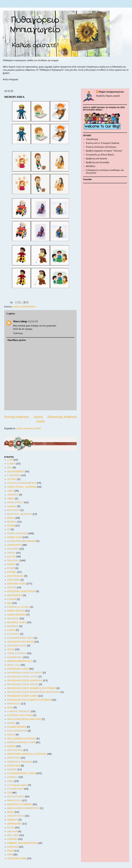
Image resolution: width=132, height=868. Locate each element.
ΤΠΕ (9, 793)
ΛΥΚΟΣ (11, 650)
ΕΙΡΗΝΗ (11, 564)
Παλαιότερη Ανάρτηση (62, 417)
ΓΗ (9, 530)
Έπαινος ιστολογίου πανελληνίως (101, 147)
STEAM (11, 851)
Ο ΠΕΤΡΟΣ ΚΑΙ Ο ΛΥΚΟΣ (20, 715)
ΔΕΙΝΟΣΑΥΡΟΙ (14, 545)
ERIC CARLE (13, 835)
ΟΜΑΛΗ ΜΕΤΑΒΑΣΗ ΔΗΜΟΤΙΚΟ (24, 719)
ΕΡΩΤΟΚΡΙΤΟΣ (15, 596)
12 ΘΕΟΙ (11, 464)
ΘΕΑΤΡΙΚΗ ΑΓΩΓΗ (17, 623)
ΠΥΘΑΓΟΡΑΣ (14, 766)
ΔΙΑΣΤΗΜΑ (13, 549)
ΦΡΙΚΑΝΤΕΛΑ (14, 801)
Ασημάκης (12, 506)
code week (12, 832)
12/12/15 (33, 322)
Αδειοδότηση (92, 139)
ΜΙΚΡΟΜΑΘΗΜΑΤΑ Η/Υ (20, 661)
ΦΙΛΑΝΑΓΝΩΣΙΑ (16, 797)
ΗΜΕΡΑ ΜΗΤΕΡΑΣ (16, 615)
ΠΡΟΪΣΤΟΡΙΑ (14, 758)
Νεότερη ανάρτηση (16, 417)
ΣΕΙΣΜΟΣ (12, 770)
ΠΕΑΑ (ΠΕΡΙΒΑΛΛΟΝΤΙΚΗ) (22, 739)
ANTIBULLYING (14, 824)
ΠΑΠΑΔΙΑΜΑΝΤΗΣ (17, 731)
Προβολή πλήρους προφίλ (108, 96)
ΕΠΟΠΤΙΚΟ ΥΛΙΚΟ (17, 584)
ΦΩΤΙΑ (11, 812)
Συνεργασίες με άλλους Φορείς (100, 155)
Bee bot (11, 828)
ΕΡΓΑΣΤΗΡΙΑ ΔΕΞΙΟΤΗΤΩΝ (21, 592)
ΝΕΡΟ (10, 708)
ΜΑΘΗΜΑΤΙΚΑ (28, 307)
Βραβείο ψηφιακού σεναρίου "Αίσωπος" (104, 151)
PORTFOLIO (13, 847)
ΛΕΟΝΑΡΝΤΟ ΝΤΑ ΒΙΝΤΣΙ (21, 642)
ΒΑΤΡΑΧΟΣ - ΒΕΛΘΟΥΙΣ (20, 514)
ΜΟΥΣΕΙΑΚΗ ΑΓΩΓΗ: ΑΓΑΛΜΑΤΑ (25, 673)
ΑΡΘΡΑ (11, 499)
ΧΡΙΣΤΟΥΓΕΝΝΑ (16, 816)
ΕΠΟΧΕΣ (12, 588)
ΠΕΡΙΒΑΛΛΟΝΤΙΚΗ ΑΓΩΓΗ (21, 743)
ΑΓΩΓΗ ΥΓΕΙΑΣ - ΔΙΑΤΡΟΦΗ (22, 487)
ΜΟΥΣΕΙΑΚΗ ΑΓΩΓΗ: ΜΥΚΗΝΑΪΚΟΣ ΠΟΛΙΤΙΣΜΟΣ (34, 692)
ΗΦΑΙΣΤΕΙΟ (13, 619)
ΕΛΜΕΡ (11, 568)
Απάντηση (18, 333)
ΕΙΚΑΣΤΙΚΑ (13, 561)
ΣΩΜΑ (10, 781)
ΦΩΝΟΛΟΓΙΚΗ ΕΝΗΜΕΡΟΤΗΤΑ (23, 808)
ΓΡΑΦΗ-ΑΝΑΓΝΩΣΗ (17, 534)
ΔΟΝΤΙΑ (11, 553)
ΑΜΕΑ (16, 307)
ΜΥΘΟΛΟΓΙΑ (14, 704)
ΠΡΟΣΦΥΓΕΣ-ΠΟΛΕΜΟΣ (20, 762)
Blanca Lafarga (20, 322)
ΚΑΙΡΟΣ (11, 630)
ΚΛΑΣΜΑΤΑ (13, 634)
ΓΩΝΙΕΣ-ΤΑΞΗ (15, 537)
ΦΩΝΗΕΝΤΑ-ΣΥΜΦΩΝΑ (20, 805)
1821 (10, 468)
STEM (10, 855)
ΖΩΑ (9, 603)
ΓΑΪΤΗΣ (11, 526)
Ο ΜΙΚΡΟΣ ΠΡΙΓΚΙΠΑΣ (19, 712)
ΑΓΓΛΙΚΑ (12, 479)
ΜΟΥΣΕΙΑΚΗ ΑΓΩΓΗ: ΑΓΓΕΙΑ (23, 677)
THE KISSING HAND (17, 859)
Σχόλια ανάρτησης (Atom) (29, 429)
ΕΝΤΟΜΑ (12, 572)
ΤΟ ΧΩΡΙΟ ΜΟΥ (15, 789)
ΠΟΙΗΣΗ (11, 746)
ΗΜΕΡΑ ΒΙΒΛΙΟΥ (16, 611)
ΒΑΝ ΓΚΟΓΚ (13, 510)
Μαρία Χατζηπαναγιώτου (111, 92)
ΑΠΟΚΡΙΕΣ (13, 495)
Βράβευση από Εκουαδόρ (98, 163)
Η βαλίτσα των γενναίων (18, 607)
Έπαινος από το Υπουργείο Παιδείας (103, 143)
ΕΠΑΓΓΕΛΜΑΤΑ (15, 576)
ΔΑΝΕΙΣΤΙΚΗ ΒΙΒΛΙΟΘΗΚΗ (21, 541)
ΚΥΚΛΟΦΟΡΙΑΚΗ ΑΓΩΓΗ (20, 638)
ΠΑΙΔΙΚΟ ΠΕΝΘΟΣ (17, 727)
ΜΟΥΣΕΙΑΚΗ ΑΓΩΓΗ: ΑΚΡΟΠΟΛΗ (25, 681)
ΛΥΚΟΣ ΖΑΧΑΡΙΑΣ (17, 653)
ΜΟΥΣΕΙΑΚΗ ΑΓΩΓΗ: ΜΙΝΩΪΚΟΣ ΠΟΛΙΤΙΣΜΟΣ (32, 688)
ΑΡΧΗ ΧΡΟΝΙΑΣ (15, 503)
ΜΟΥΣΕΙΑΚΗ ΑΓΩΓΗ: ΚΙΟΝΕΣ (23, 684)
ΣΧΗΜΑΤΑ (13, 777)
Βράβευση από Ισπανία (97, 159)
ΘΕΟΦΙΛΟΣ (13, 626)
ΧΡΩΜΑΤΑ (12, 820)
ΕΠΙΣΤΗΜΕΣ (14, 580)
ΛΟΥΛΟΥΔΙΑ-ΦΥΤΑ (17, 646)
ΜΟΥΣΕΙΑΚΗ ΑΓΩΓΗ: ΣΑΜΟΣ (22, 696)
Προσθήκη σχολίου (17, 340)
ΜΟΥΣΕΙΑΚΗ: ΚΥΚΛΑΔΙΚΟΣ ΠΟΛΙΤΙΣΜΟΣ (29, 700)
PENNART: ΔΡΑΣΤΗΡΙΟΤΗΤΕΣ (22, 843)
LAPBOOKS (12, 839)
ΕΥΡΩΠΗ (12, 599)
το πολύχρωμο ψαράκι (17, 785)
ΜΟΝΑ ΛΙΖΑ (14, 665)
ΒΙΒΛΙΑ (11, 518)
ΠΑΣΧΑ (11, 735)
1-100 (10, 460)
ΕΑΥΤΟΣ (11, 557)
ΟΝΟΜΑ (11, 723)
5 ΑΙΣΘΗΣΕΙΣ (14, 475)
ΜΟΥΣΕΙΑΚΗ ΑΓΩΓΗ (18, 669)
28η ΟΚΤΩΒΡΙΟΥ (16, 472)
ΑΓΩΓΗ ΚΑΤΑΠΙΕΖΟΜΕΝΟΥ (22, 483)
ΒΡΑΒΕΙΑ (12, 522)
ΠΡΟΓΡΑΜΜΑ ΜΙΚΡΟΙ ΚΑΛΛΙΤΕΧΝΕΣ (27, 754)
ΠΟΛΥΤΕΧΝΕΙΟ (15, 750)
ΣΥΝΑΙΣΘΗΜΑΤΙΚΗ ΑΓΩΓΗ (21, 773)
